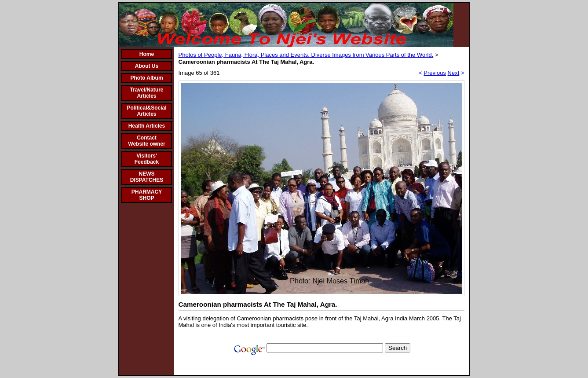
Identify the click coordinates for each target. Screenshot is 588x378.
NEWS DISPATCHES (147, 177)
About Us (147, 66)
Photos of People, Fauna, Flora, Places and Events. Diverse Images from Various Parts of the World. (306, 55)
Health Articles (147, 126)
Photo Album (146, 78)
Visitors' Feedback (147, 159)
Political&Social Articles (146, 111)
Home (147, 54)
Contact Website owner (146, 141)
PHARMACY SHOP (147, 195)
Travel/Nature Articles (146, 93)
